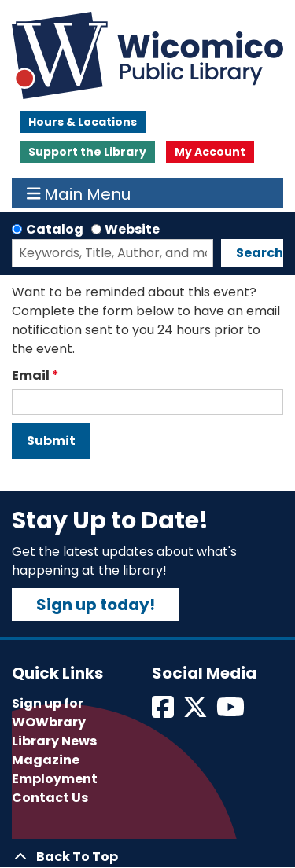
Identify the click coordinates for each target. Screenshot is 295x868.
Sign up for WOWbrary (49, 713)
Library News (54, 741)
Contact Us (50, 798)
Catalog (55, 229)
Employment (55, 779)
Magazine (46, 760)
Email (31, 375)
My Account (210, 152)
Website (132, 229)
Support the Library (87, 152)
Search (260, 253)
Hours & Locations (83, 122)
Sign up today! (96, 605)
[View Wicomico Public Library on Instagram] (232, 712)
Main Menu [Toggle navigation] (79, 193)
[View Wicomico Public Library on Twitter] (196, 712)
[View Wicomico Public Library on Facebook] (164, 712)
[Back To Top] (147, 857)
